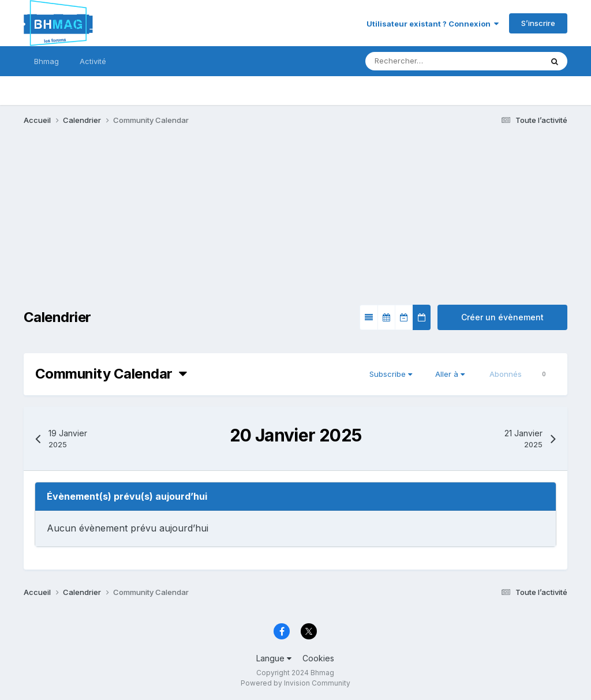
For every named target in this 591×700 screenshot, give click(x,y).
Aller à (450, 374)
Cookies (318, 658)
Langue (274, 658)
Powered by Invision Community (295, 683)
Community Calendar (111, 374)
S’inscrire (538, 23)
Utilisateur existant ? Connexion (433, 24)
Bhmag (46, 61)
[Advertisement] (159, 224)
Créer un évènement (502, 317)
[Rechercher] (420, 61)
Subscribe (391, 374)
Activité (93, 61)
